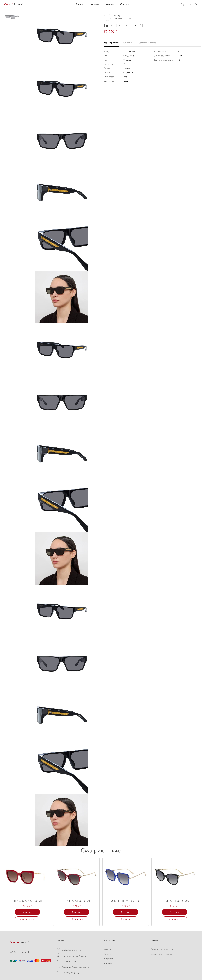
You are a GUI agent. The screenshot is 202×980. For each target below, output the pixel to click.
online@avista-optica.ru (70, 950)
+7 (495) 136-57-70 (69, 961)
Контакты (110, 4)
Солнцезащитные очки (162, 949)
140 (180, 56)
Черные (127, 77)
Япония (127, 68)
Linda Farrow (129, 52)
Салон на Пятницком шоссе (73, 967)
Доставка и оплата (147, 43)
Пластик (127, 64)
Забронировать (27, 919)
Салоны (125, 4)
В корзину (27, 912)
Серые (127, 81)
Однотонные (129, 73)
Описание (128, 43)
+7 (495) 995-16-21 (69, 972)
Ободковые (129, 56)
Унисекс (127, 60)
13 (179, 60)
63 (179, 52)
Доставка (94, 4)
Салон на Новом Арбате (71, 955)
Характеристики (111, 43)
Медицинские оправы (161, 954)
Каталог (80, 4)
